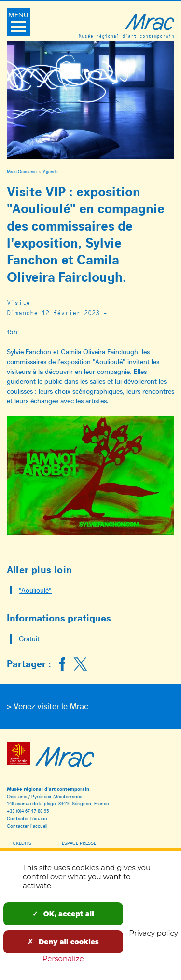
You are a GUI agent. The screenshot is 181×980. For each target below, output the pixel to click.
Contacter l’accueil (27, 825)
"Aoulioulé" (35, 590)
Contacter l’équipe (27, 818)
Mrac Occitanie (22, 171)
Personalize (63, 959)
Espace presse (79, 843)
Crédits (22, 843)
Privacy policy (153, 933)
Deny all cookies (63, 942)
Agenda (50, 171)
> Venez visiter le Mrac (48, 706)
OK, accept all (63, 914)
